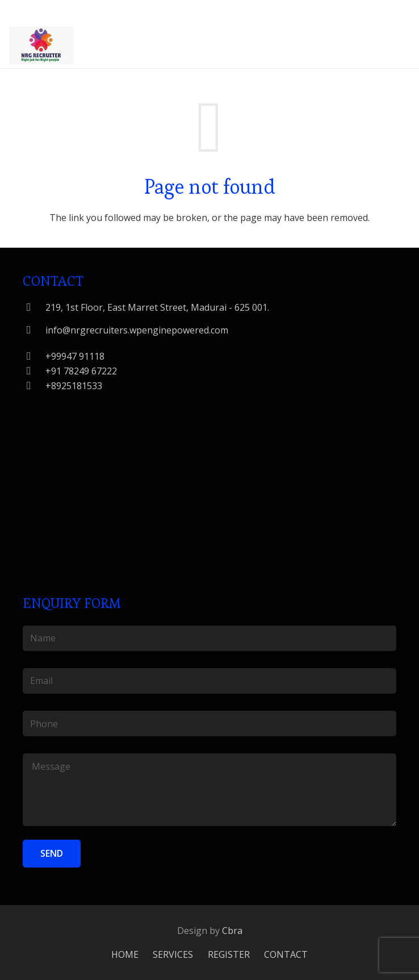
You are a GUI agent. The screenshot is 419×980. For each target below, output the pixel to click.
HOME (125, 954)
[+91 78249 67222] (34, 371)
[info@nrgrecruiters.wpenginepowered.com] (34, 330)
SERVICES (173, 954)
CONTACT (286, 954)
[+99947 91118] (34, 356)
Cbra (232, 931)
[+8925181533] (34, 385)
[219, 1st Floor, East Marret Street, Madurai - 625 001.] (34, 307)
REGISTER (229, 954)
